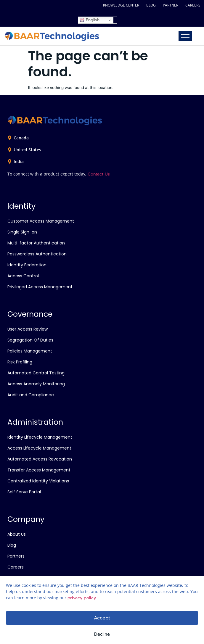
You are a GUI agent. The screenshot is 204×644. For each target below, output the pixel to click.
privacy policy (82, 598)
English (90, 20)
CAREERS (193, 5)
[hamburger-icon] (185, 36)
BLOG (151, 5)
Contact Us (99, 174)
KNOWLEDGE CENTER (121, 5)
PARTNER (171, 5)
